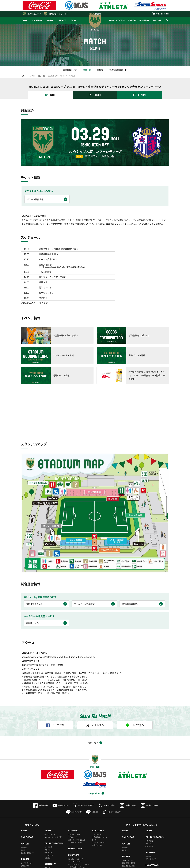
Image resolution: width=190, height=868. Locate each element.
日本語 (47, 854)
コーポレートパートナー (76, 814)
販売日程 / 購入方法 (27, 823)
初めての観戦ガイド (118, 70)
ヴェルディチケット (101, 840)
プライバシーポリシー (66, 864)
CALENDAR (37, 20)
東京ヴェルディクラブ (59, 14)
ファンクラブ (96, 789)
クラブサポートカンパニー (77, 822)
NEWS (25, 20)
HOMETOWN (145, 20)
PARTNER (157, 20)
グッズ (94, 794)
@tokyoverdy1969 (112, 766)
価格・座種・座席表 (128, 818)
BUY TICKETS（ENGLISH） (30, 831)
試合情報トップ (70, 70)
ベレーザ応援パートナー (154, 833)
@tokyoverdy (74, 766)
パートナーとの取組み (76, 824)
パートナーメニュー (75, 816)
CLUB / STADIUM (117, 20)
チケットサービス (128, 823)
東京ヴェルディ (34, 14)
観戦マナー (48, 807)
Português (101, 854)
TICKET (62, 20)
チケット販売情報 (35, 199)
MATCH (50, 20)
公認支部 (47, 812)
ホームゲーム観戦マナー (85, 558)
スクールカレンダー (75, 797)
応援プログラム (97, 800)
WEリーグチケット (107, 220)
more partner (93, 748)
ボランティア (49, 810)
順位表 (100, 70)
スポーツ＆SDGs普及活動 (77, 794)
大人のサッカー (73, 792)
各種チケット (25, 828)
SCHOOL (73, 785)
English (65, 854)
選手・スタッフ (50, 789)
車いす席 (24, 826)
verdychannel (60, 760)
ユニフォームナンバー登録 (53, 792)
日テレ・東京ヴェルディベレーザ (142, 780)
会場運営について (34, 558)
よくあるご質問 (27, 864)
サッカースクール (74, 789)
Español (82, 854)
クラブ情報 (48, 802)
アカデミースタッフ (51, 828)
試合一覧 (87, 70)
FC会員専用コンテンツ (100, 792)
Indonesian (141, 854)
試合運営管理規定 (130, 558)
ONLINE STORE (163, 14)
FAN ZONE (98, 785)
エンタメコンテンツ (99, 797)
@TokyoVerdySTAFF (83, 760)
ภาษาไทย (121, 854)
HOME (23, 76)
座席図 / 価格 (25, 820)
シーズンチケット (27, 818)
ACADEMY (132, 20)
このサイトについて (45, 864)
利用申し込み (32, 578)
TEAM (74, 20)
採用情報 (83, 864)
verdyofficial (41, 760)
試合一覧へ (93, 697)
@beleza (92, 766)
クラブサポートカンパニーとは (79, 819)
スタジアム (48, 804)
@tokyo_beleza (107, 760)
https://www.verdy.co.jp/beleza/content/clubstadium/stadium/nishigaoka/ (58, 612)
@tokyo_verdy (128, 760)
